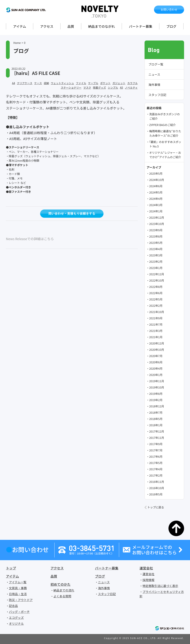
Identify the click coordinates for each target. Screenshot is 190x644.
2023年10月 (157, 224)
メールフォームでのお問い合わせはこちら (154, 550)
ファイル (81, 83)
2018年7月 (156, 412)
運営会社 (146, 568)
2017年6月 (156, 456)
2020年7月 (156, 356)
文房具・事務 (18, 588)
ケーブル (93, 83)
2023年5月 (156, 243)
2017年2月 (156, 475)
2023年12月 (157, 217)
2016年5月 (156, 494)
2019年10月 (157, 387)
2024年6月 (156, 186)
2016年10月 (157, 488)
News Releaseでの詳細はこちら (30, 239)
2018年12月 (157, 406)
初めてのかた (60, 584)
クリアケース (25, 83)
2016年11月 (157, 482)
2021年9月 (156, 318)
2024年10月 (157, 180)
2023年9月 (156, 230)
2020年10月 (157, 350)
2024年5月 (156, 192)
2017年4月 (156, 469)
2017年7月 (156, 450)
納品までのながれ (101, 26)
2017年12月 (157, 431)
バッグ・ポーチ (19, 612)
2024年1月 (156, 211)
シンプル (113, 88)
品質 (71, 26)
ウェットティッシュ (62, 83)
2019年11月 (157, 381)
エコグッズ (16, 618)
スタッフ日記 (157, 95)
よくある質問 (62, 596)
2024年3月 (156, 205)
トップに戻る (156, 507)
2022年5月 (156, 299)
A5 (122, 88)
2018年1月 (156, 425)
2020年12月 (157, 343)
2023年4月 (156, 249)
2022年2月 (156, 306)
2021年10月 (157, 312)
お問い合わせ (169, 10)
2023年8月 (156, 236)
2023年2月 (156, 262)
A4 (14, 83)
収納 (46, 83)
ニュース (154, 74)
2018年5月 (156, 419)
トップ (11, 568)
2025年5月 (156, 173)
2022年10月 (157, 280)
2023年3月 (156, 255)
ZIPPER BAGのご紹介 (162, 125)
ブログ (171, 26)
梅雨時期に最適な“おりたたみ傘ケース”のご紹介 (165, 133)
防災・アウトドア (21, 600)
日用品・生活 (18, 594)
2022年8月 (156, 287)
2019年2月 (156, 400)
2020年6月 (156, 362)
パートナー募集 (141, 26)
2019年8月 (156, 394)
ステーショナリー (71, 88)
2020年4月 (156, 368)
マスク (87, 88)
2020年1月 (156, 375)
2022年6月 (156, 293)
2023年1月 (156, 268)
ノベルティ (131, 88)
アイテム (19, 26)
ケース (38, 83)
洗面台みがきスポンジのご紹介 (164, 116)
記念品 (13, 606)
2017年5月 (156, 463)
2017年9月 (156, 444)
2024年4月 (156, 199)
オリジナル (16, 623)
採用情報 (148, 580)
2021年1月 (156, 337)
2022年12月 (157, 274)
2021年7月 (156, 324)
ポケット (105, 83)
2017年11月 (157, 438)
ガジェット (119, 83)
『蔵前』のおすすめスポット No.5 (165, 144)
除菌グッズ (99, 88)
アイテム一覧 (18, 582)
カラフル (132, 83)
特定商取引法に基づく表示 (160, 586)
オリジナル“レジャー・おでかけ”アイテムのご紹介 (165, 155)
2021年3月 (156, 331)
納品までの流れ (64, 590)
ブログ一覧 (156, 64)
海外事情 (154, 85)
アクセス (47, 26)
